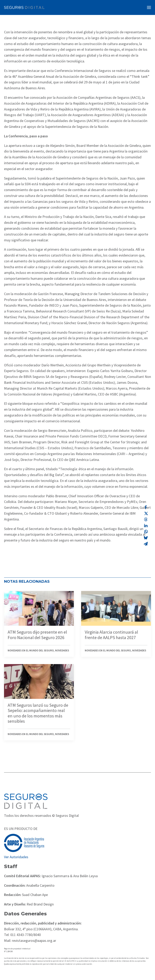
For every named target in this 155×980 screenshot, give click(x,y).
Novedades (62, 650)
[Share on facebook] (146, 507)
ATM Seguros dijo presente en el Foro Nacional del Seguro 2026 (37, 635)
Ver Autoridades (16, 857)
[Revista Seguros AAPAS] (24, 7)
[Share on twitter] (146, 513)
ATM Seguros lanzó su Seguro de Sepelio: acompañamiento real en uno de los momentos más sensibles (38, 713)
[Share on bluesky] (146, 538)
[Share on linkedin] (146, 526)
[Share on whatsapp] (146, 532)
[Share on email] (146, 544)
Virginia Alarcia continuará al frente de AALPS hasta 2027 (111, 635)
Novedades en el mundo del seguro (31, 650)
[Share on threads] (146, 519)
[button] (149, 7)
